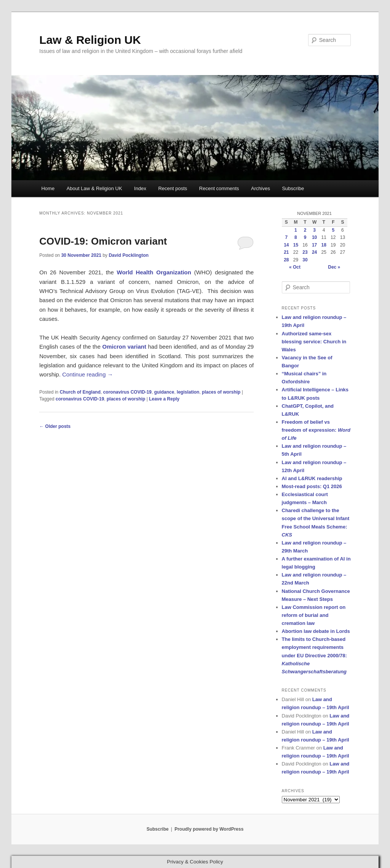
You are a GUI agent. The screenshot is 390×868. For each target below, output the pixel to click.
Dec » (334, 267)
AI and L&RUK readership (312, 478)
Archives (261, 188)
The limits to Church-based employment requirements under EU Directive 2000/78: (314, 655)
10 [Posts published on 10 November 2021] (314, 237)
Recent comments (219, 188)
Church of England (80, 392)
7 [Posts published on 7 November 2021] (286, 237)
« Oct (295, 267)
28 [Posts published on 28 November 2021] (286, 260)
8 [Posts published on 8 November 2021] (296, 237)
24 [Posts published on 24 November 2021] (314, 252)
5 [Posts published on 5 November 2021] (333, 230)
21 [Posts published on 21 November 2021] (286, 252)
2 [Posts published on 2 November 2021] (305, 230)
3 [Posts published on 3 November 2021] (314, 230)
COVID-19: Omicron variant (103, 241)
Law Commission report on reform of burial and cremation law (314, 615)
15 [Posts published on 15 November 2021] (296, 245)
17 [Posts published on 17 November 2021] (314, 245)
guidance (164, 392)
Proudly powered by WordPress (209, 829)
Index (140, 188)
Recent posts (173, 188)
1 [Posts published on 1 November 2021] (296, 230)
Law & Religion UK (90, 40)
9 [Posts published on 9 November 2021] (305, 237)
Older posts (55, 426)
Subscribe (293, 188)
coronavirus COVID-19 (127, 392)
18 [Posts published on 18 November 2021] (324, 245)
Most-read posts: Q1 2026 (312, 486)
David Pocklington (129, 255)
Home (48, 188)
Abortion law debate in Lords (316, 631)
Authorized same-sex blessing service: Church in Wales (314, 342)
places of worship (221, 392)
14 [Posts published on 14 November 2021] (286, 245)
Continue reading (87, 374)
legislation (188, 392)
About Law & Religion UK (94, 188)
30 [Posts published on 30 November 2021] (305, 260)
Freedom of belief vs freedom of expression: (316, 430)
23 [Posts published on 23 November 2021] (305, 252)
